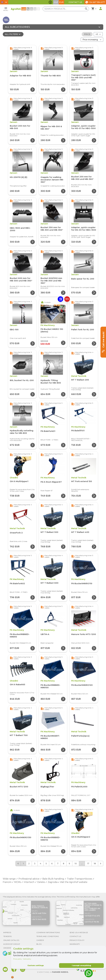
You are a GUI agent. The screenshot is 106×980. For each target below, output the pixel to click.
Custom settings (36, 965)
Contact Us (75, 2)
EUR (61, 2)
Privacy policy (18, 959)
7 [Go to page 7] (58, 864)
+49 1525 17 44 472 (92, 916)
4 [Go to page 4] (41, 864)
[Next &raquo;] (101, 864)
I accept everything (81, 965)
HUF (56, 2)
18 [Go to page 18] (95, 864)
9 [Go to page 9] (69, 864)
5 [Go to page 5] (46, 864)
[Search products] (68, 9)
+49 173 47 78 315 (92, 922)
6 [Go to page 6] (52, 864)
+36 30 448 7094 (39, 913)
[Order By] (92, 40)
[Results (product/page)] (98, 34)
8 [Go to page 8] (64, 864)
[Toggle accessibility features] (50, 2)
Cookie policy (27, 959)
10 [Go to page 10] (76, 864)
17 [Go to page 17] (88, 864)
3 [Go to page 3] (35, 864)
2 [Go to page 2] (29, 864)
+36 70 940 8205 (39, 919)
